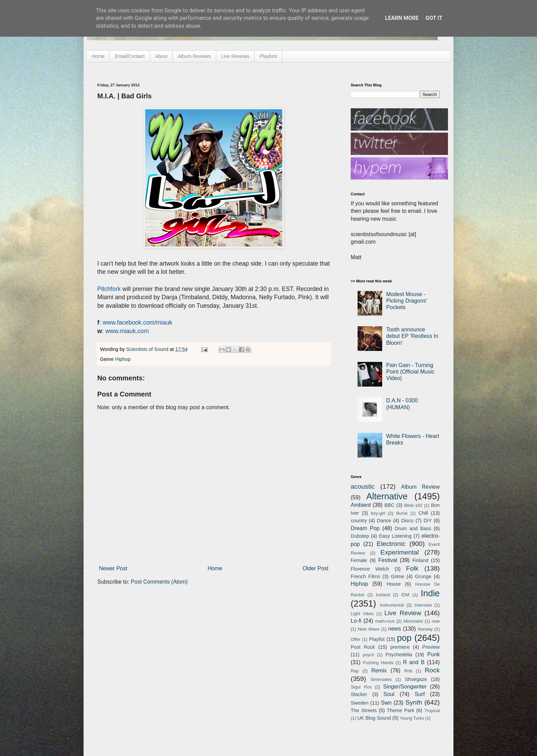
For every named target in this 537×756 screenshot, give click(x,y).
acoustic (363, 486)
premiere (400, 647)
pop (404, 638)
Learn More (402, 18)
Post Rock (363, 647)
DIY (428, 521)
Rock (432, 670)
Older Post (315, 568)
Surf (420, 694)
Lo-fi (356, 621)
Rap (355, 671)
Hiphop (123, 359)
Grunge (423, 576)
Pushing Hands (378, 663)
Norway (425, 629)
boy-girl (378, 513)
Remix (379, 670)
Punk (434, 654)
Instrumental (392, 605)
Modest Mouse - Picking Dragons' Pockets (407, 301)
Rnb (408, 671)
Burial (402, 513)
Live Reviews (235, 56)
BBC (389, 505)
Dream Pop (365, 528)
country (359, 521)
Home (98, 56)
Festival (388, 560)
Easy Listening (395, 536)
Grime (397, 576)
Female (359, 560)
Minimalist (413, 621)
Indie (430, 593)
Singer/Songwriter (405, 687)
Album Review (420, 487)
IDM (405, 595)
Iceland (383, 595)
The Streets (364, 710)
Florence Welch (370, 569)
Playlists (268, 56)
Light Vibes (362, 614)
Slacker (359, 694)
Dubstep (360, 536)
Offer (355, 639)
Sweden (360, 703)
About (161, 56)
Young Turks (412, 718)
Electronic (391, 544)
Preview (431, 647)
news (394, 629)
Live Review (403, 613)
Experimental (400, 552)
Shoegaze (416, 679)
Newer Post (113, 568)
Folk (412, 568)
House (394, 584)
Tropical (432, 711)
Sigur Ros (361, 687)
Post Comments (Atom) (159, 582)
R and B (414, 662)
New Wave (369, 629)
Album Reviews (194, 56)
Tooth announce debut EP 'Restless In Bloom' (412, 336)
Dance (384, 521)
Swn (386, 703)
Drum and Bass (413, 528)
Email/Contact (130, 56)
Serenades (381, 679)
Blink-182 (413, 505)
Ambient (361, 505)
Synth (414, 702)
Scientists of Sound (148, 349)
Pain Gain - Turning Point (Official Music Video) (410, 372)
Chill (423, 513)
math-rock (385, 621)
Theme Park (401, 710)
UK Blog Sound (374, 718)
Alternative (387, 496)
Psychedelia (399, 655)
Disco (407, 521)
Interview (423, 605)
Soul (389, 694)
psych (368, 655)
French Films (365, 576)
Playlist (377, 639)
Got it (434, 18)
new (436, 621)
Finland (420, 560)
